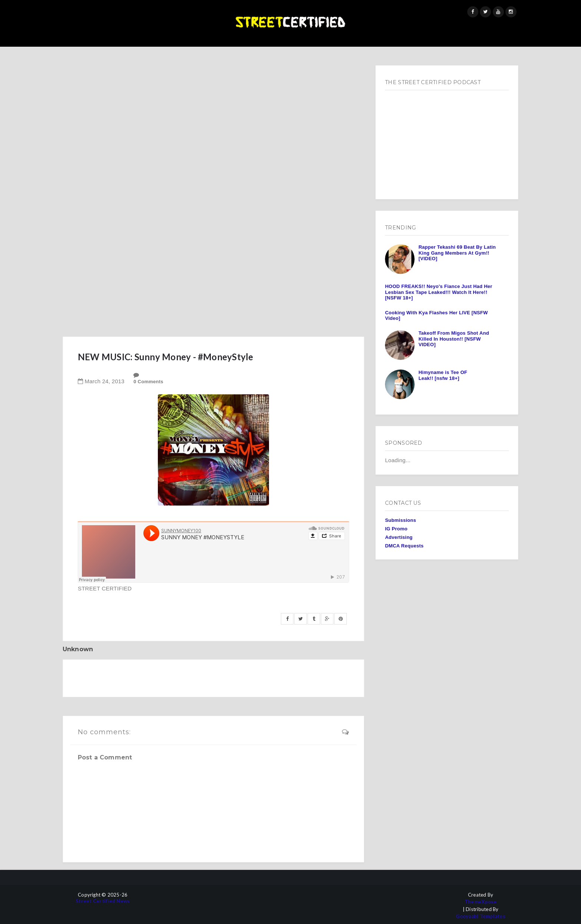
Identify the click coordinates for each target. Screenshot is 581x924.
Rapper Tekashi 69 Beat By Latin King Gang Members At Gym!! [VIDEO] (457, 253)
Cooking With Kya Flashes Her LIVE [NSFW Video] (436, 316)
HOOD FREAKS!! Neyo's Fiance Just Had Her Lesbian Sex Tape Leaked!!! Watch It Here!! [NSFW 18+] (439, 292)
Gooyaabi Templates (481, 916)
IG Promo (396, 529)
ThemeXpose (481, 902)
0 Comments (148, 382)
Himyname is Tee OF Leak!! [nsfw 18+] (443, 375)
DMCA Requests (404, 546)
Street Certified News (103, 901)
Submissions (401, 520)
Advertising (399, 537)
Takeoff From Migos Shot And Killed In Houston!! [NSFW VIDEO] (454, 339)
